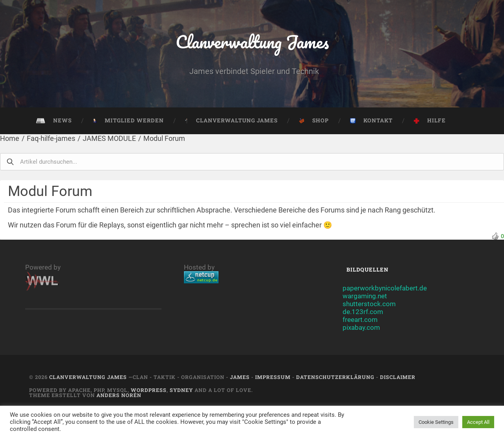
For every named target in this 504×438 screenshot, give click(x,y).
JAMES (240, 377)
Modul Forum (164, 138)
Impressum (273, 377)
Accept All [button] (478, 422)
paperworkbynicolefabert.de (385, 288)
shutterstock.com (369, 304)
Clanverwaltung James (252, 42)
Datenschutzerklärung (335, 377)
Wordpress (149, 390)
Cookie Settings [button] (436, 422)
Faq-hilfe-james (51, 138)
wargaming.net (365, 296)
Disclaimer (398, 377)
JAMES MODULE (109, 138)
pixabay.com (361, 327)
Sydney (181, 390)
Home (10, 138)
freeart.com (360, 320)
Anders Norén (119, 395)
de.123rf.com (363, 312)
